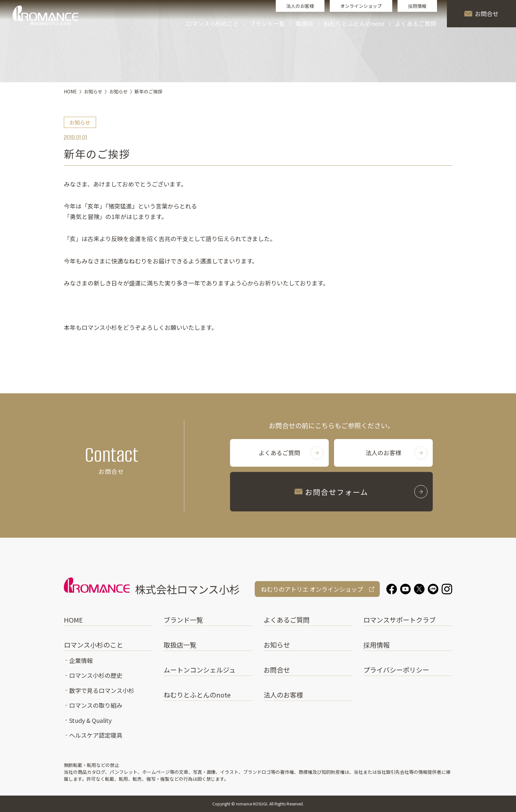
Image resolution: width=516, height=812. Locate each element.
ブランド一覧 (183, 620)
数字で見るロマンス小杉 (102, 690)
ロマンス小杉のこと (93, 645)
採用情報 (417, 6)
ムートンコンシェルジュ (200, 670)
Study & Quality (90, 720)
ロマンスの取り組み (96, 705)
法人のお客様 (300, 6)
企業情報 (81, 660)
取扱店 (304, 24)
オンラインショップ (361, 6)
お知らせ (277, 645)
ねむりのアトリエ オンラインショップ (312, 589)
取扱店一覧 (180, 645)
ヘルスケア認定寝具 (96, 735)
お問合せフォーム (361, 492)
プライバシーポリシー (396, 670)
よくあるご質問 (416, 24)
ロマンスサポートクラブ (400, 620)
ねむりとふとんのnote (354, 24)
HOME (73, 620)
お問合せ (481, 13)
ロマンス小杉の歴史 (96, 675)
